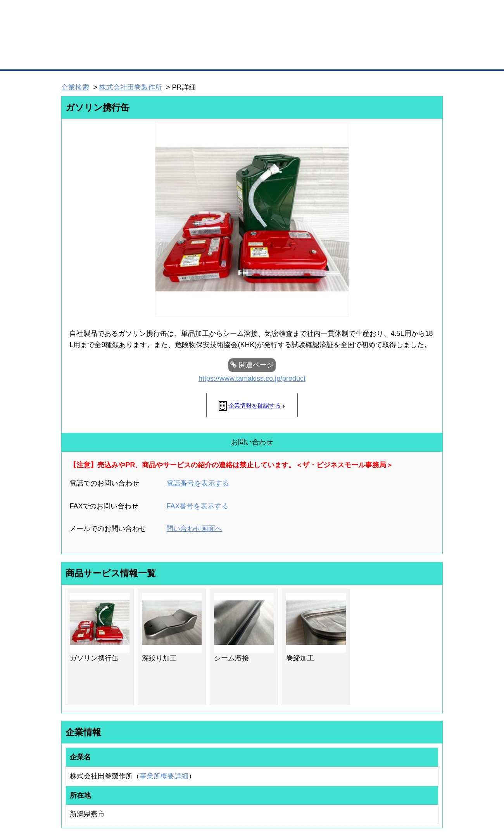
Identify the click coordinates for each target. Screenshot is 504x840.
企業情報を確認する (255, 405)
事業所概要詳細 (164, 776)
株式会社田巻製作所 (131, 87)
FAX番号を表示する (197, 506)
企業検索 (75, 87)
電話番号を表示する (198, 483)
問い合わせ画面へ (194, 529)
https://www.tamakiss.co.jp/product (252, 379)
